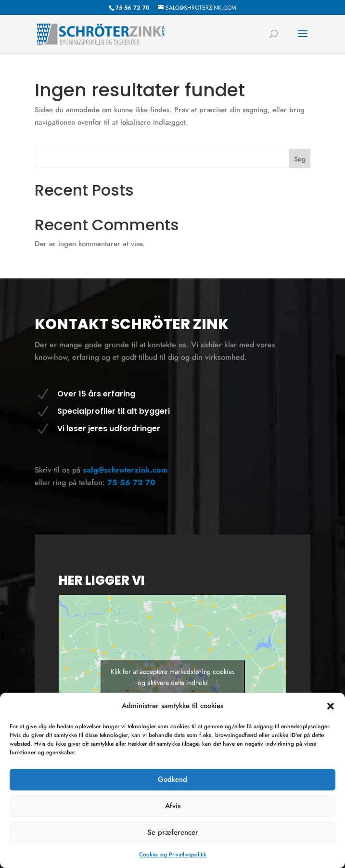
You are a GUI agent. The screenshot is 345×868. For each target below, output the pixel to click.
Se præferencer (173, 832)
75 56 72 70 (131, 482)
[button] (331, 706)
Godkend (172, 779)
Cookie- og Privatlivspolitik (173, 855)
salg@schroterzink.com (125, 470)
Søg (300, 159)
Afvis (173, 806)
